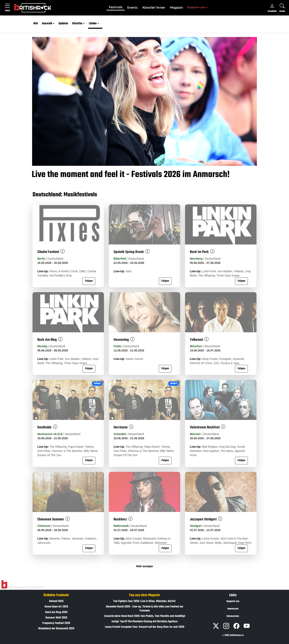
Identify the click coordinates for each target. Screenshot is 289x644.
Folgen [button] (89, 281)
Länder (93, 24)
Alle (36, 24)
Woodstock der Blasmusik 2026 (56, 629)
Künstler (77, 24)
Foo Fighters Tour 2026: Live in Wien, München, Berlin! (144, 601)
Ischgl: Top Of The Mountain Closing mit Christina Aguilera (145, 622)
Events (132, 7)
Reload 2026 (56, 601)
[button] (116, 8)
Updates (63, 24)
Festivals (116, 7)
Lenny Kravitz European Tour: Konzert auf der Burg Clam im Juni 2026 (145, 627)
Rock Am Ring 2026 (56, 612)
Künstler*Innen (154, 7)
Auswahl (47, 24)
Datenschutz (233, 616)
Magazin (177, 7)
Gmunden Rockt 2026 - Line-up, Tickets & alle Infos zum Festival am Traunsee (145, 609)
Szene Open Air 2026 (56, 607)
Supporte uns (197, 7)
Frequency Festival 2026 (56, 623)
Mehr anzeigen (144, 567)
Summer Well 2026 (56, 618)
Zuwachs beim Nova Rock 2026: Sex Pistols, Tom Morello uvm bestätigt (144, 616)
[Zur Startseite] (4, 585)
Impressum (233, 609)
